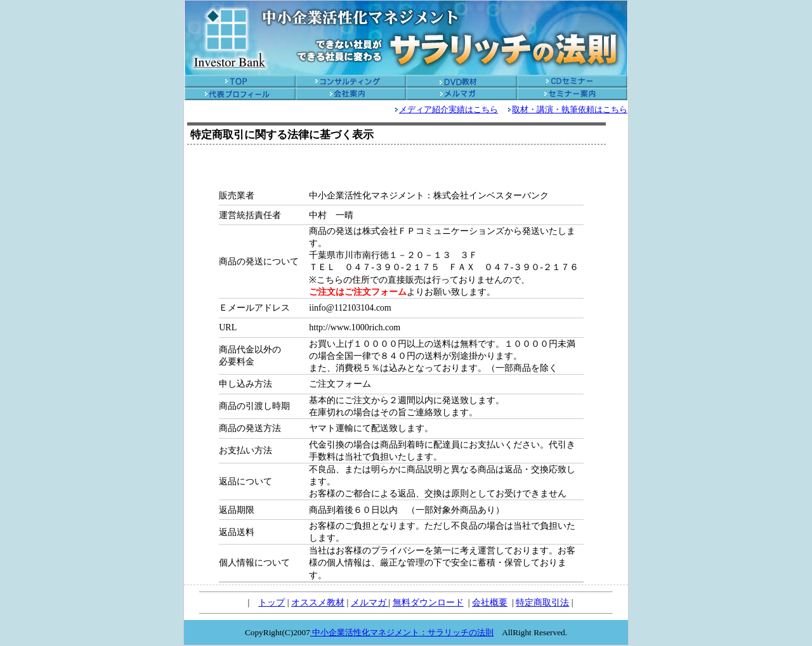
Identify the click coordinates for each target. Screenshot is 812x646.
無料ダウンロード (428, 603)
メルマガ (370, 603)
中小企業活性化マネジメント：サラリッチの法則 (402, 632)
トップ (272, 603)
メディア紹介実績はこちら (449, 109)
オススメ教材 (318, 603)
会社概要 (490, 603)
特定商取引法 (542, 603)
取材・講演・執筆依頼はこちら (570, 109)
